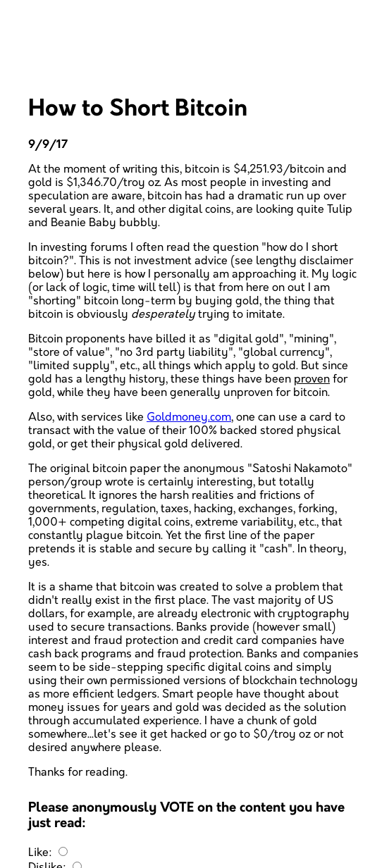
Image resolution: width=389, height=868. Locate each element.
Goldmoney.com (189, 417)
